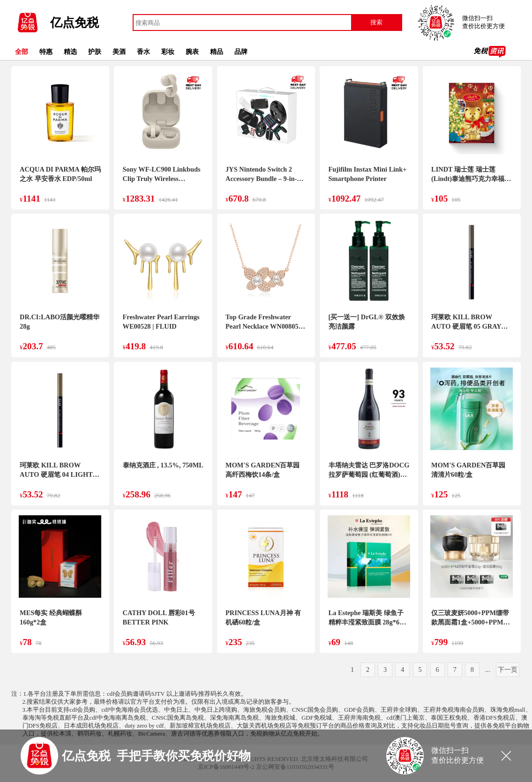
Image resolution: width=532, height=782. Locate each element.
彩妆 (168, 52)
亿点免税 (75, 23)
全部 (22, 52)
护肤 (95, 52)
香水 (143, 52)
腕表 (192, 52)
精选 (70, 52)
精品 (217, 52)
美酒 (119, 52)
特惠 (46, 52)
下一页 (508, 669)
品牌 (241, 52)
